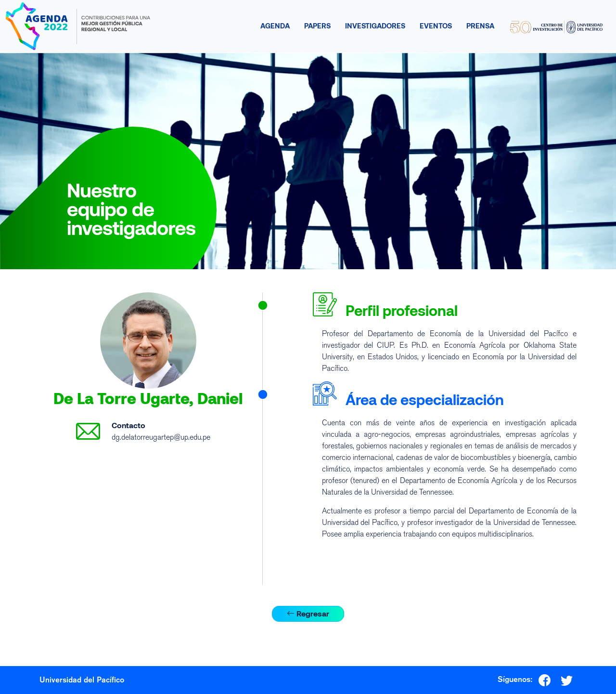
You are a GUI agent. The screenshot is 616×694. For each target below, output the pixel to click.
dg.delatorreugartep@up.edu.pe (161, 437)
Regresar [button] (308, 613)
